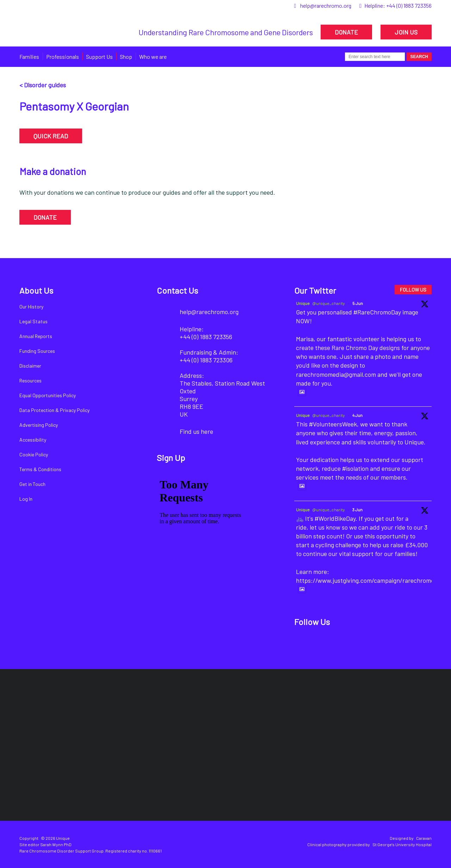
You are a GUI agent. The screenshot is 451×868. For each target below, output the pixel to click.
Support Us (99, 57)
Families (29, 57)
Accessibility (33, 440)
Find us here (196, 431)
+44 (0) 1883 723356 (409, 5)
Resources (30, 380)
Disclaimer (30, 366)
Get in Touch (32, 484)
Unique (303, 303)
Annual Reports (36, 336)
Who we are (153, 57)
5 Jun (358, 303)
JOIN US (406, 32)
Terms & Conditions (40, 469)
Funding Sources (37, 351)
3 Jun (357, 510)
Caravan (424, 838)
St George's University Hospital (402, 844)
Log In (26, 499)
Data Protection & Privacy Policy (54, 410)
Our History (31, 307)
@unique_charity (329, 303)
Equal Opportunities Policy (48, 395)
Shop (126, 57)
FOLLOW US (413, 290)
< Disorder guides (43, 85)
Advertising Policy (39, 425)
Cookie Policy (34, 454)
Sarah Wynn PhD (56, 844)
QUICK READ (51, 136)
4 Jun (357, 415)
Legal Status (33, 321)
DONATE (346, 32)
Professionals (63, 57)
